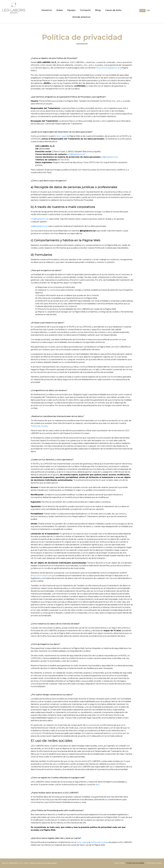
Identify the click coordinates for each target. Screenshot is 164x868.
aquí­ (98, 785)
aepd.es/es (47, 576)
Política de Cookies (39, 426)
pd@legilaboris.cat (110, 157)
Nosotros (47, 10)
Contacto (85, 10)
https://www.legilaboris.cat (108, 68)
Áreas (60, 10)
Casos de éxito (113, 10)
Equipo (71, 10)
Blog (98, 10)
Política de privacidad (135, 863)
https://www (37, 576)
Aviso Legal (61, 136)
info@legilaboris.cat (76, 154)
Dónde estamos (81, 17)
